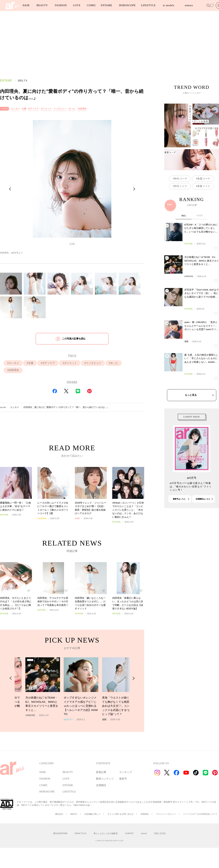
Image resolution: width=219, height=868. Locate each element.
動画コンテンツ (105, 779)
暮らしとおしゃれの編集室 (106, 833)
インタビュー (60, 109)
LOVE (77, 5)
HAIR (26, 5)
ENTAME (106, 5)
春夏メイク (204, 204)
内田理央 (82, 109)
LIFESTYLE (148, 5)
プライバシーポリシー (166, 814)
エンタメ (16, 109)
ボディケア (33, 109)
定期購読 (101, 785)
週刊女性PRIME (60, 833)
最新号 (123, 779)
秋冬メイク (181, 204)
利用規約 (145, 814)
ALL (184, 250)
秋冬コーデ (181, 196)
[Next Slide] (134, 189)
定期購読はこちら (203, 516)
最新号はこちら (179, 516)
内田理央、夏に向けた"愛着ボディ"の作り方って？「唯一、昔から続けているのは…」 (66, 407)
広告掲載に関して (92, 814)
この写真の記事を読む (74, 339)
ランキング (126, 772)
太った (72, 109)
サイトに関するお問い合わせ (121, 814)
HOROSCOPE (127, 5)
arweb (3, 407)
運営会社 (59, 814)
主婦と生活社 (160, 833)
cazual (144, 833)
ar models (169, 5)
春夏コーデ (204, 196)
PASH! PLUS (80, 833)
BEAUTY (42, 5)
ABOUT (74, 814)
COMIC (91, 5)
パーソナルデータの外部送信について (200, 814)
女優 (24, 109)
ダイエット (46, 109)
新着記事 (101, 772)
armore (189, 5)
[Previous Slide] (10, 189)
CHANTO (129, 833)
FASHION (61, 5)
